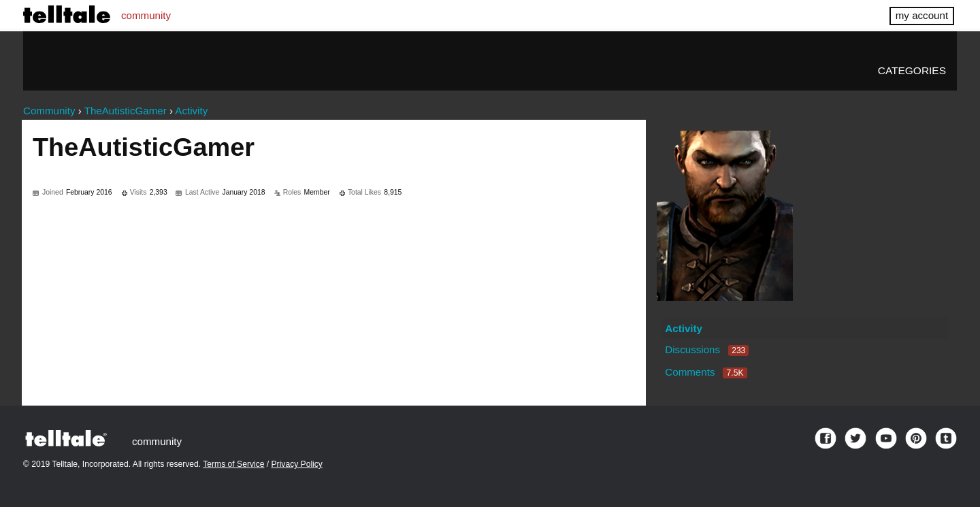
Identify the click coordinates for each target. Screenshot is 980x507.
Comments (706, 372)
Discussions (707, 349)
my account (922, 15)
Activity (684, 328)
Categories (912, 70)
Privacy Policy (297, 464)
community (146, 15)
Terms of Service (233, 464)
